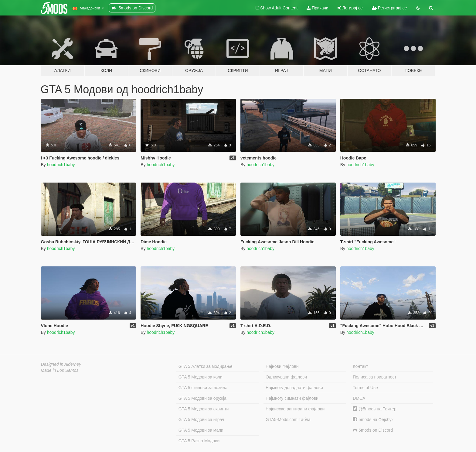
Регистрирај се (389, 8)
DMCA (359, 398)
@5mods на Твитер (374, 409)
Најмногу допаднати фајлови (294, 388)
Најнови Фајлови (282, 366)
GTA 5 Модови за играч (201, 419)
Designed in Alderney (61, 364)
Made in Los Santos (60, 370)
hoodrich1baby (61, 165)
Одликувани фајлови (286, 377)
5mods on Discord (373, 430)
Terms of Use (365, 388)
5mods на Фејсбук (373, 419)
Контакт (360, 366)
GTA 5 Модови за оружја (202, 398)
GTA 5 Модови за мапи (201, 430)
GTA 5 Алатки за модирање (206, 366)
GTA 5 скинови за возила (203, 388)
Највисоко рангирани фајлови (295, 409)
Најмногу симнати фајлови (292, 398)
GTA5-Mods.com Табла (288, 419)
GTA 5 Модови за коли (201, 377)
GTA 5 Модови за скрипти (204, 409)
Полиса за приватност (375, 377)
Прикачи (318, 8)
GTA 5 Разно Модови (199, 441)
